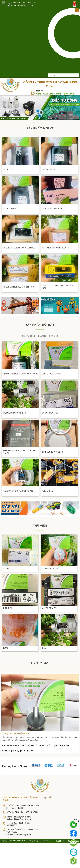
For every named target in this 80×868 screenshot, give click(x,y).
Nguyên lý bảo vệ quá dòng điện (17, 751)
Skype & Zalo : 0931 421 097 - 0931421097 (19, 824)
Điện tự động (28, 336)
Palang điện (47, 491)
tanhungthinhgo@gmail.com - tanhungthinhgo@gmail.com (19, 818)
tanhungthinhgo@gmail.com (22, 5)
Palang (42, 336)
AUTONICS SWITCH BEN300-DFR (56, 248)
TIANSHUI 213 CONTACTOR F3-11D (18, 491)
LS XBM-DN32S (49, 170)
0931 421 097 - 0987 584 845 (23, 3)
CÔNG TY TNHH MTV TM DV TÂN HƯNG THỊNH (20, 799)
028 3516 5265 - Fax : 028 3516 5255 (22, 812)
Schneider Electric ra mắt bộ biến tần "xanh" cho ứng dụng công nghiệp (36, 745)
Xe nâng (53, 336)
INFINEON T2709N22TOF (53, 452)
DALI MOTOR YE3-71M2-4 (14, 413)
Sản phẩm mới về (40, 128)
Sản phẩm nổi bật (40, 325)
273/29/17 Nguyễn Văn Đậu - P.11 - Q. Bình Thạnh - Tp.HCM (23, 807)
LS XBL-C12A (9, 170)
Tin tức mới (40, 663)
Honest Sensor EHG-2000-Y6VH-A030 (20, 374)
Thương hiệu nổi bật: (15, 766)
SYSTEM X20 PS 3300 (52, 374)
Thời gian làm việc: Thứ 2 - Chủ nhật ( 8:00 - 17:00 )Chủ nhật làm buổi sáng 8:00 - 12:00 (22, 832)
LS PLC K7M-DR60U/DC (52, 209)
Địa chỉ (47, 798)
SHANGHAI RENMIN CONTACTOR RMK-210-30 (20, 452)
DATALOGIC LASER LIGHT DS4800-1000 (58, 287)
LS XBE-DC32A (9, 209)
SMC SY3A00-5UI (50, 413)
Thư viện (40, 526)
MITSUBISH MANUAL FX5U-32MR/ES (19, 248)
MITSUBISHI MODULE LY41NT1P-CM (18, 287)
